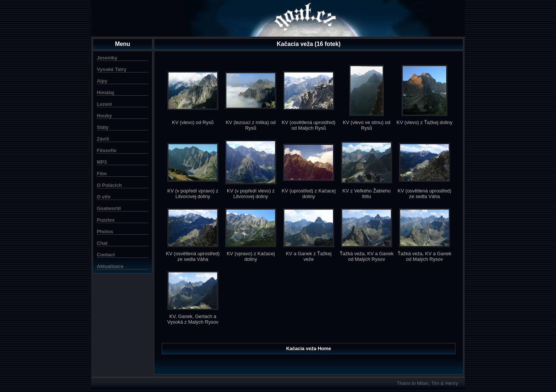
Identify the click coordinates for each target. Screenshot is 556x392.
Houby (104, 116)
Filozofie (107, 150)
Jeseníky (107, 58)
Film (102, 174)
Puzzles (106, 220)
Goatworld (109, 208)
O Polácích (109, 185)
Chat (102, 243)
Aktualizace (110, 266)
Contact (106, 255)
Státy (103, 127)
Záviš (103, 139)
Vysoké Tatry (112, 69)
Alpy (102, 81)
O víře (104, 197)
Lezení (104, 104)
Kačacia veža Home (309, 348)
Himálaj (105, 92)
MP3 (102, 162)
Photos (105, 232)
